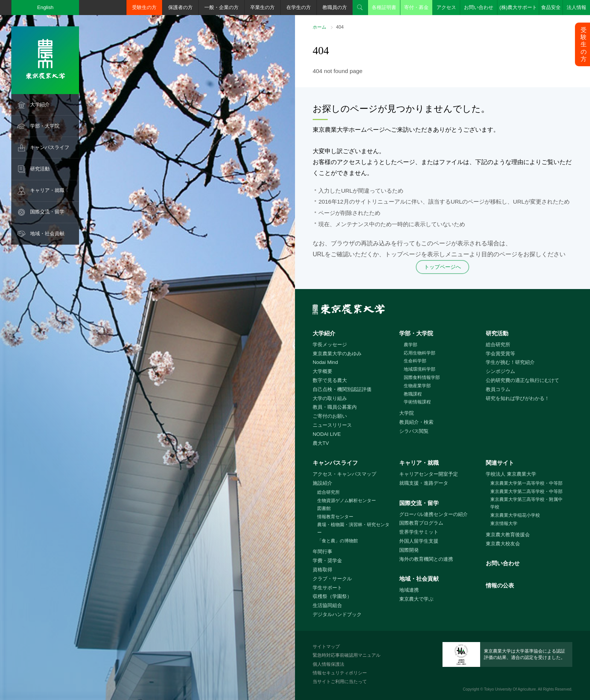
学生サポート (327, 588)
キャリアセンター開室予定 (429, 474)
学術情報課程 (417, 402)
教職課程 (413, 394)
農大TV (321, 443)
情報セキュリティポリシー (340, 673)
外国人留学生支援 (419, 541)
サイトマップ (326, 647)
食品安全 (551, 7)
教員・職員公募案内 (335, 407)
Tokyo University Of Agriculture (510, 689)
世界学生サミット (419, 532)
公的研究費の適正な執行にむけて (522, 380)
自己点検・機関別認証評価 (342, 389)
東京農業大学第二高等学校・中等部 (526, 492)
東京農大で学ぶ (416, 599)
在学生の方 (299, 7)
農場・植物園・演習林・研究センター (353, 529)
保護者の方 (180, 7)
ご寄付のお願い (330, 416)
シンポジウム (500, 371)
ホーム (319, 27)
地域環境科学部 (420, 369)
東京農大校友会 (503, 544)
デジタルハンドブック (337, 614)
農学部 (411, 345)
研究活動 (40, 169)
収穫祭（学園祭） (332, 596)
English (46, 7)
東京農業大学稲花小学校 (515, 515)
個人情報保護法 (328, 664)
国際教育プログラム (421, 523)
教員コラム (498, 389)
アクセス (446, 7)
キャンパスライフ (50, 147)
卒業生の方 (262, 7)
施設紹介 (322, 483)
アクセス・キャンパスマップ (344, 474)
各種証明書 (384, 7)
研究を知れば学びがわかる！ (518, 398)
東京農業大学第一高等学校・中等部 (526, 483)
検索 (360, 8)
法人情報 (576, 7)
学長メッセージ (330, 345)
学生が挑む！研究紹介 (510, 362)
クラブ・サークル (332, 579)
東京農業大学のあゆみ (337, 354)
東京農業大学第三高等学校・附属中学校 (526, 503)
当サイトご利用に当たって (340, 682)
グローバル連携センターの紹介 (433, 514)
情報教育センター (335, 517)
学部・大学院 (45, 126)
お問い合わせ (479, 7)
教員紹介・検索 (416, 422)
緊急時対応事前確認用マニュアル (347, 655)
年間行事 (322, 552)
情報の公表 (500, 585)
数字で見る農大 (330, 380)
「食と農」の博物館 (338, 541)
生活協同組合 (327, 605)
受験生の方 (144, 7)
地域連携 (409, 590)
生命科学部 (415, 361)
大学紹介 (40, 104)
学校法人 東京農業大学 (511, 474)
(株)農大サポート (518, 7)
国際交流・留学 (47, 212)
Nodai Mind (325, 362)
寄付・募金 (416, 7)
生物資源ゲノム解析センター (347, 501)
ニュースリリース (332, 425)
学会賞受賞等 (500, 354)
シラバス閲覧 (414, 431)
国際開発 (409, 550)
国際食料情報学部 (422, 377)
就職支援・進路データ (424, 483)
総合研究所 (498, 345)
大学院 (407, 413)
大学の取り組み (330, 398)
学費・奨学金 (327, 561)
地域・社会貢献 (47, 234)
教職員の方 (335, 7)
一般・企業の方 (221, 7)
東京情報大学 (504, 523)
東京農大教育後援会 (508, 535)
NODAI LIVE (327, 434)
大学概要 (322, 371)
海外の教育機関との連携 (426, 559)
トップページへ (442, 267)
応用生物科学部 (420, 353)
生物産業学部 (417, 386)
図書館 (324, 508)
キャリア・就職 (47, 190)
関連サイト (500, 463)
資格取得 (322, 570)
